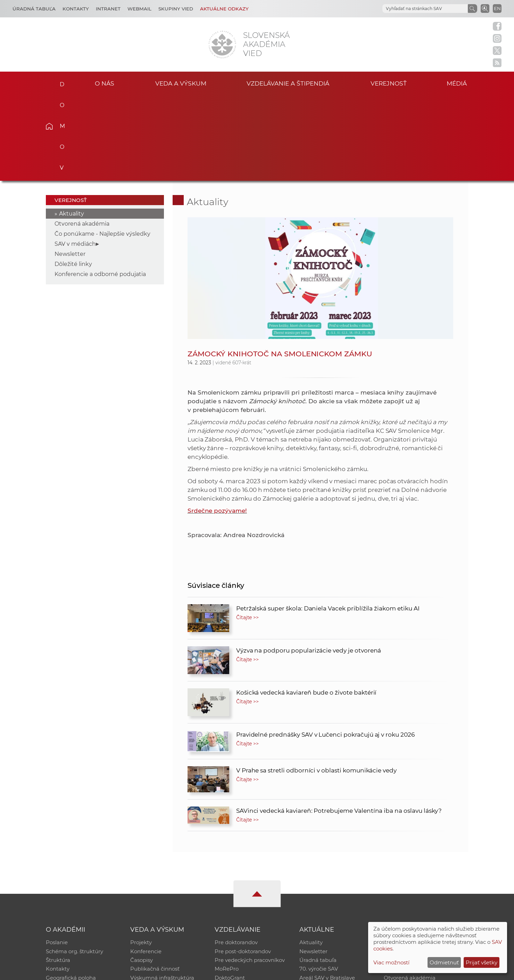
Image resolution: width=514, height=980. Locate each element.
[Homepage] (222, 44)
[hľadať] (417, 9)
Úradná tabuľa (318, 874)
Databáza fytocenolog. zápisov (423, 874)
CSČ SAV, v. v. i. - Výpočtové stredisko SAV (149, 971)
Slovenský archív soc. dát (415, 865)
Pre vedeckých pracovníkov (250, 874)
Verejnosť (389, 83)
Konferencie (146, 865)
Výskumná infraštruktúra (162, 893)
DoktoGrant (230, 893)
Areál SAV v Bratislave (327, 893)
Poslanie (57, 856)
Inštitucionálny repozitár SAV (421, 856)
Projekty (141, 856)
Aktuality (72, 127)
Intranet (108, 9)
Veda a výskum (181, 83)
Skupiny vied (176, 9)
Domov (60, 82)
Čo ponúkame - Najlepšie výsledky (102, 148)
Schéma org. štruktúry (74, 865)
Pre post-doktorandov (243, 865)
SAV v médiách (75, 158)
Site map (360, 971)
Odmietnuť (444, 962)
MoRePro (227, 884)
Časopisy (142, 874)
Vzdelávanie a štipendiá (288, 83)
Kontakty (76, 9)
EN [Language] (497, 8)
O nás (105, 83)
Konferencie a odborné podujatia (100, 188)
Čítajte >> (248, 531)
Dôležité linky (73, 178)
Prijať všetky (482, 962)
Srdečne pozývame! (217, 424)
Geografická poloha (71, 893)
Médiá (458, 83)
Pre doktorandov (236, 856)
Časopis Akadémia (408, 884)
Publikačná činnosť (155, 884)
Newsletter (70, 168)
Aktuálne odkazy (224, 9)
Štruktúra (58, 874)
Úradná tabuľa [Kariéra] (34, 9)
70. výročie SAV (319, 884)
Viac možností (391, 962)
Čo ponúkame (318, 902)
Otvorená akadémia (82, 137)
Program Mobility (237, 902)
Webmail (139, 9)
